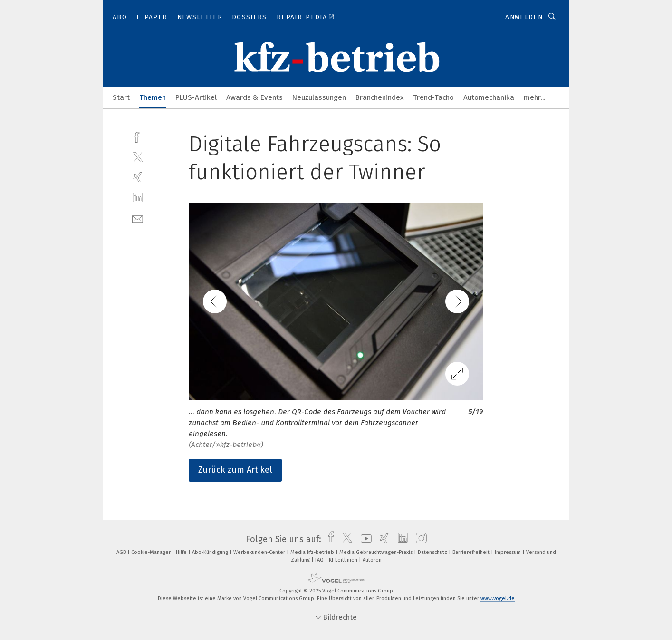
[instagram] (419, 539)
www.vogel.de (498, 598)
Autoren (372, 560)
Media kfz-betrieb (313, 552)
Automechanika (489, 97)
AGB (122, 552)
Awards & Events (254, 97)
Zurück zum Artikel (235, 470)
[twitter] (138, 157)
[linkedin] (138, 198)
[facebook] (138, 136)
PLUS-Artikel (196, 97)
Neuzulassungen (319, 97)
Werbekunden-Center (260, 552)
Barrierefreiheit (472, 552)
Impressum (509, 552)
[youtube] (364, 539)
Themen (153, 97)
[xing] (138, 177)
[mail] (138, 218)
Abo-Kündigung (211, 552)
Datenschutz (433, 552)
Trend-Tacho (433, 97)
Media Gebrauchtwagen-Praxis (377, 552)
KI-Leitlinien (344, 560)
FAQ (320, 560)
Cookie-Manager (152, 552)
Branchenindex (379, 97)
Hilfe (182, 552)
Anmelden (524, 17)
